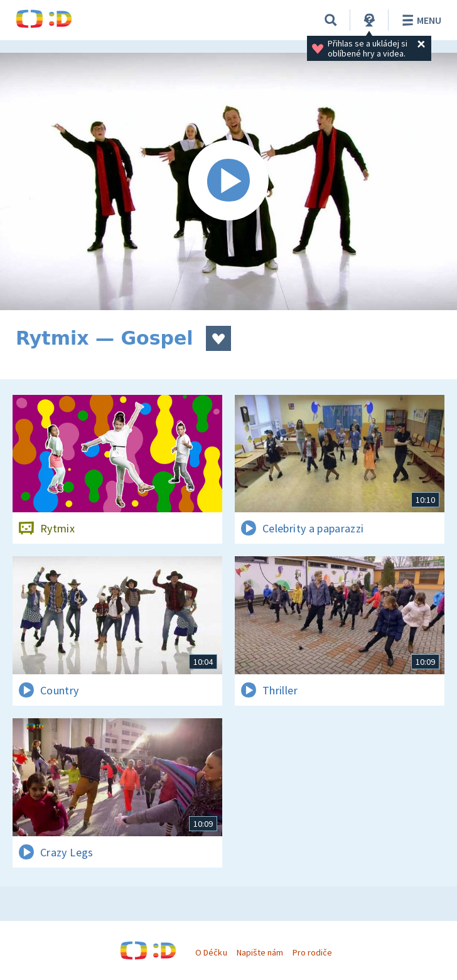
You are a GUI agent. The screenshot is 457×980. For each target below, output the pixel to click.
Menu (420, 20)
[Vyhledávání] (331, 20)
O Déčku (211, 952)
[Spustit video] (228, 181)
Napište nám (260, 952)
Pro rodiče (312, 952)
